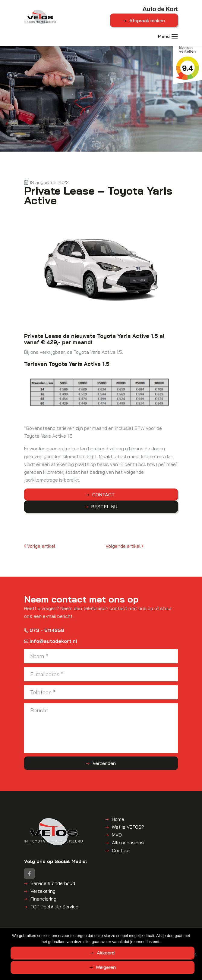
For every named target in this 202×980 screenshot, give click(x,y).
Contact (121, 851)
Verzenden (104, 763)
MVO (117, 835)
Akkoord (106, 953)
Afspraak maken (147, 20)
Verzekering (43, 892)
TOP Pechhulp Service (54, 907)
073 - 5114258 (44, 630)
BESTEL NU (104, 507)
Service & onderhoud (53, 884)
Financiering (43, 899)
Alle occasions (128, 843)
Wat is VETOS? (128, 827)
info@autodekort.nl (51, 641)
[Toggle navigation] (175, 37)
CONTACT (104, 495)
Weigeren (106, 967)
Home (118, 819)
